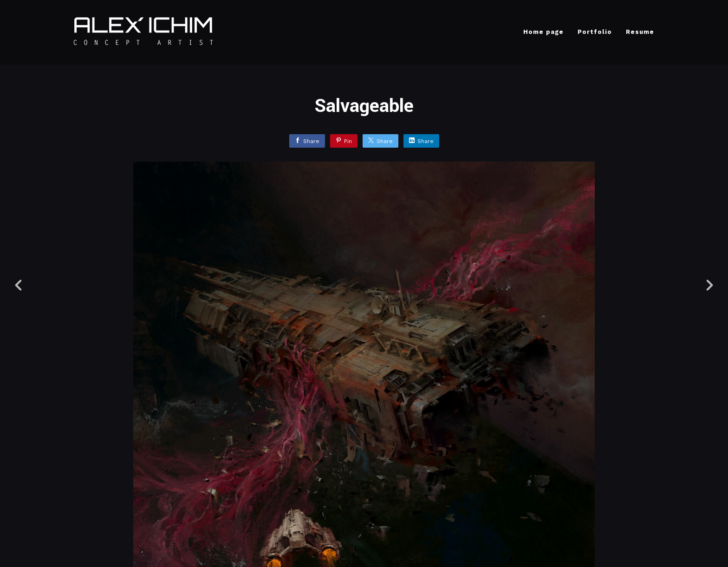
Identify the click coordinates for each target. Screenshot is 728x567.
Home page (543, 32)
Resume (640, 32)
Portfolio (595, 32)
